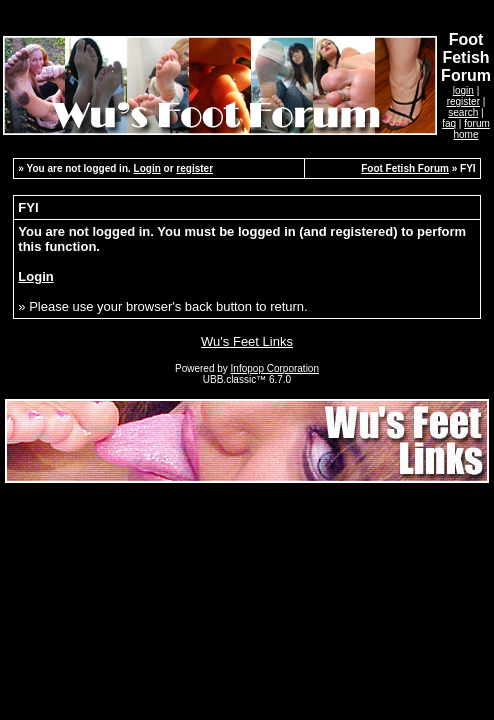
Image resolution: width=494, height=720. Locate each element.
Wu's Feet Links (247, 341)
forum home (471, 129)
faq (449, 123)
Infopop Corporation (275, 368)
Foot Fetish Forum (405, 168)
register (463, 101)
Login (147, 168)
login (463, 90)
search (463, 112)
